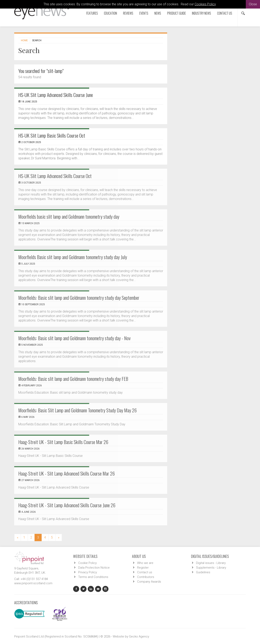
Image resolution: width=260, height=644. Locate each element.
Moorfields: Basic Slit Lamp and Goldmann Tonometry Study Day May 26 (77, 410)
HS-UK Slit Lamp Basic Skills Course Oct (52, 135)
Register (143, 568)
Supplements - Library (211, 568)
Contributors (146, 577)
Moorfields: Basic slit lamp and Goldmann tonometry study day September (79, 298)
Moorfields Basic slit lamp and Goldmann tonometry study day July (73, 257)
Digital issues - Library (211, 563)
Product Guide (177, 13)
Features (92, 13)
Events (144, 13)
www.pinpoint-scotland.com (33, 583)
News (158, 13)
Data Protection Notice (94, 568)
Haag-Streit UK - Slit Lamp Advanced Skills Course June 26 (67, 505)
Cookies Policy (205, 4)
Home (24, 40)
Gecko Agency (139, 636)
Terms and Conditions (93, 577)
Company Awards (149, 582)
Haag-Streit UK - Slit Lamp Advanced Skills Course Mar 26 (67, 473)
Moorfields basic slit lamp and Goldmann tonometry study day (69, 216)
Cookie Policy (87, 563)
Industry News (201, 13)
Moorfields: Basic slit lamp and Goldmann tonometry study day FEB (73, 379)
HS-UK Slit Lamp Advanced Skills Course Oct (55, 176)
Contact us (225, 13)
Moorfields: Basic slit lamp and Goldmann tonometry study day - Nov (74, 338)
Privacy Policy (88, 572)
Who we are (145, 563)
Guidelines (203, 572)
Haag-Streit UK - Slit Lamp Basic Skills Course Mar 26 (63, 442)
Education (110, 13)
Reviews (128, 13)
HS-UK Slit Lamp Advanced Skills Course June (56, 95)
